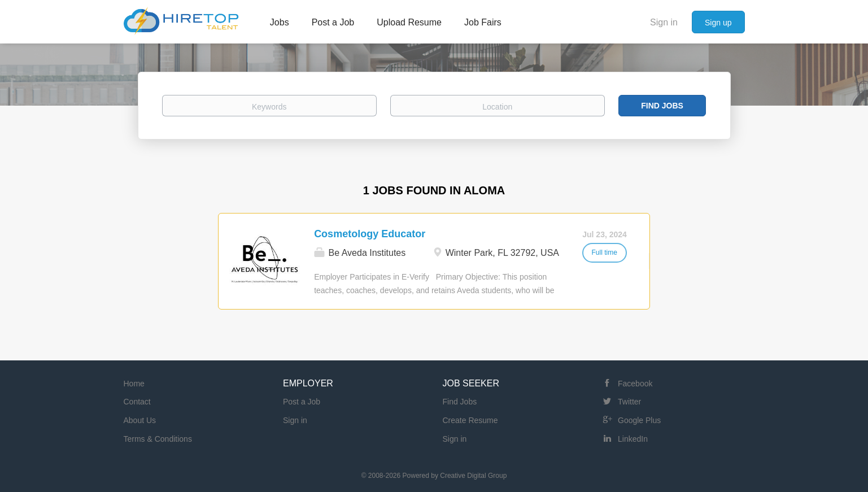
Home (134, 384)
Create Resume (470, 420)
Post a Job (302, 402)
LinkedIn (633, 439)
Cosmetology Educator (370, 234)
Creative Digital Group (473, 476)
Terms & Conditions (158, 439)
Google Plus (639, 420)
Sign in (664, 22)
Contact (137, 402)
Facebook (635, 384)
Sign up (718, 23)
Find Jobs (662, 106)
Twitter (629, 402)
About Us (140, 420)
